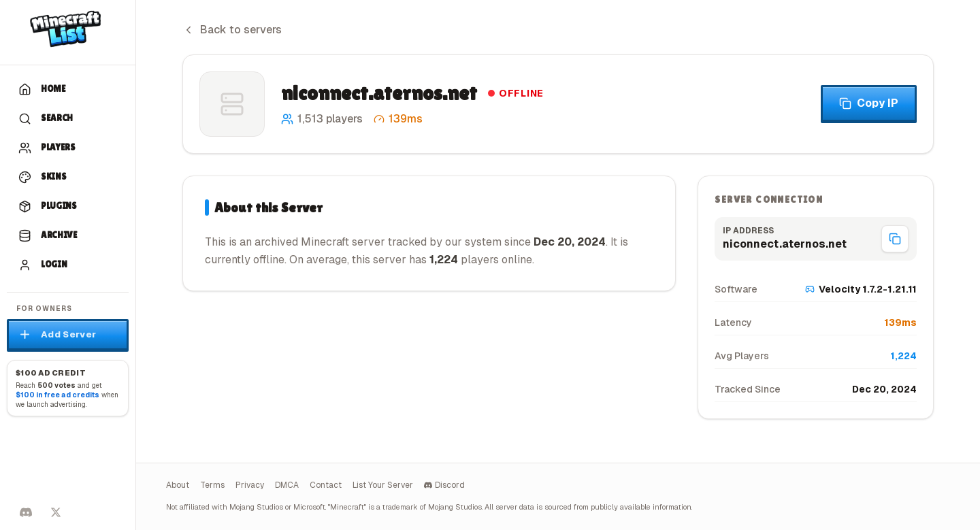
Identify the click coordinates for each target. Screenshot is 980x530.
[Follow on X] (56, 512)
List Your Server (383, 485)
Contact (326, 485)
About (178, 485)
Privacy (250, 485)
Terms (212, 485)
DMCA (287, 485)
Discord (444, 485)
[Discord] (26, 512)
